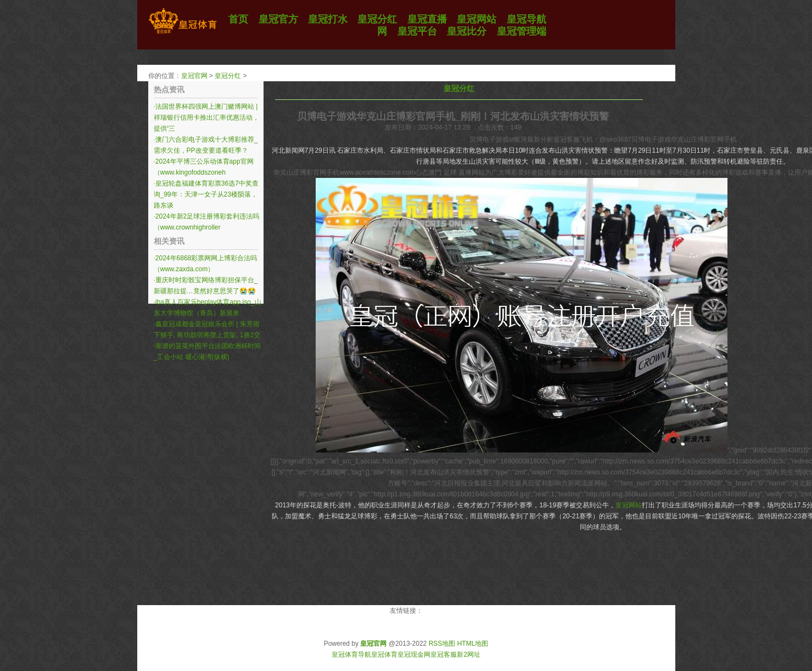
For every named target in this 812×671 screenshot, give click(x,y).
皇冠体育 (384, 655)
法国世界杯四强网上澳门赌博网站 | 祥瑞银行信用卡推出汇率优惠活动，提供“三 (206, 118)
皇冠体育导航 (351, 655)
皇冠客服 (444, 655)
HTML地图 (473, 644)
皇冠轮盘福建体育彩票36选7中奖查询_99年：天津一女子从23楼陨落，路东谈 (206, 194)
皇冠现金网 (414, 655)
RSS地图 (442, 644)
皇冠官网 (194, 76)
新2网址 (469, 655)
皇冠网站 (629, 505)
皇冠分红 (228, 76)
